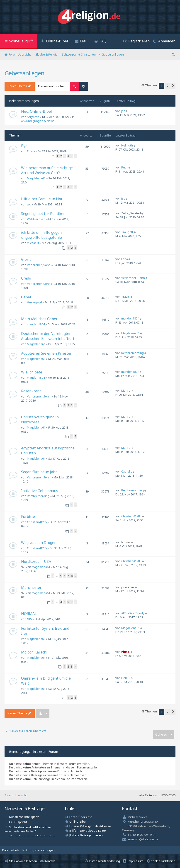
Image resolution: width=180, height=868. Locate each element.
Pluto (125, 652)
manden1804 (36, 324)
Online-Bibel (78, 822)
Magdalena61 (36, 178)
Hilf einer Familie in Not (42, 199)
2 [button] (167, 85)
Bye (24, 146)
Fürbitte (28, 517)
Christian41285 (37, 522)
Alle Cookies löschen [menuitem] (21, 861)
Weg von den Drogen (39, 543)
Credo (26, 278)
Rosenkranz (31, 391)
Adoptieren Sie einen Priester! (47, 353)
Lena (125, 259)
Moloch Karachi (34, 652)
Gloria (26, 259)
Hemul (126, 678)
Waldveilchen (36, 219)
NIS (29, 619)
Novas (126, 542)
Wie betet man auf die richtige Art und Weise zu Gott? (47, 170)
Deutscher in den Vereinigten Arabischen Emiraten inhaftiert (48, 336)
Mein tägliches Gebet (39, 319)
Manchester (31, 588)
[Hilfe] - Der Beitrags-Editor (88, 831)
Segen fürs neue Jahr (39, 472)
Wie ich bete (32, 372)
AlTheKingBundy (133, 613)
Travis (125, 297)
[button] (173, 86)
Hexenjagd (34, 302)
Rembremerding (133, 353)
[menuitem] (54, 42)
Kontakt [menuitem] (48, 861)
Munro (126, 390)
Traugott (127, 232)
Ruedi (31, 151)
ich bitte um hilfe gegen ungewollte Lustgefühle (41, 235)
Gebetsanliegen (24, 73)
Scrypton (33, 117)
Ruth (124, 167)
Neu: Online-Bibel (36, 111)
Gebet (26, 297)
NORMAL (29, 614)
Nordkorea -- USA (36, 561)
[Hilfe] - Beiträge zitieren (86, 835)
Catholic (127, 471)
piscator (128, 587)
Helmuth (127, 145)
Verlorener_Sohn (39, 265)
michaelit (33, 243)
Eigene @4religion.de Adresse (90, 826)
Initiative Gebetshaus (40, 491)
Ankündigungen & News (38, 121)
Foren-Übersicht (16, 795)
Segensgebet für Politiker (43, 214)
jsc (123, 111)
